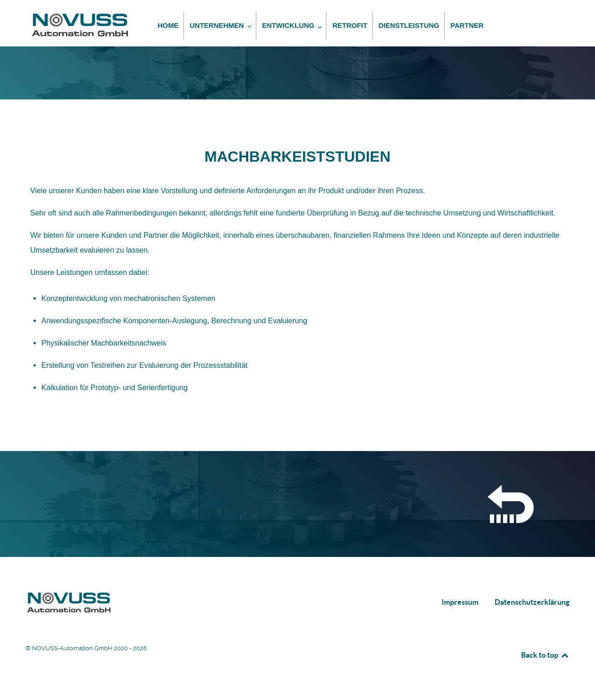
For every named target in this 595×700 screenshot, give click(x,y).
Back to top (545, 655)
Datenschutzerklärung (532, 602)
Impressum (460, 602)
